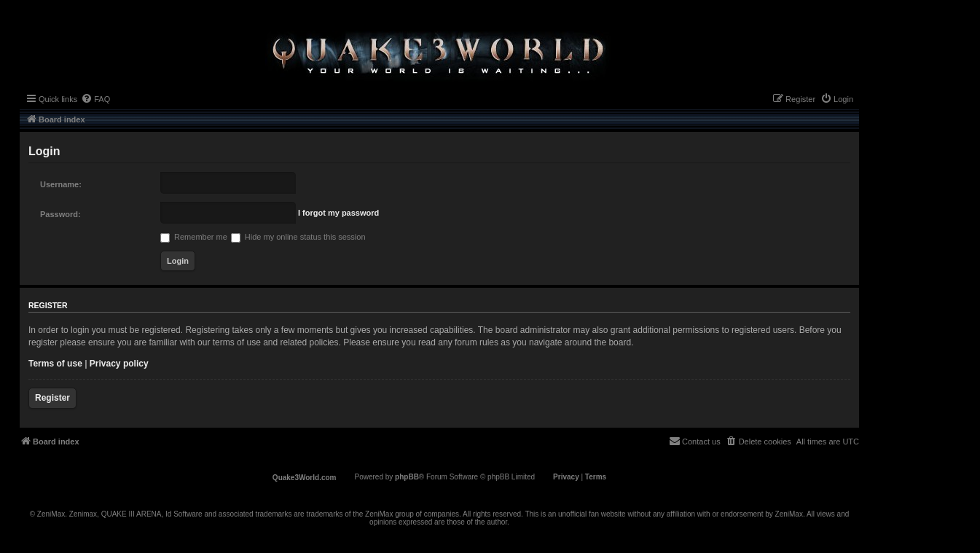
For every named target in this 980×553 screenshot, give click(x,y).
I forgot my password (338, 213)
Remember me (194, 237)
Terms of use (55, 364)
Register (52, 398)
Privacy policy (119, 364)
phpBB (407, 477)
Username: (61, 184)
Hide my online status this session (298, 237)
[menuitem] (95, 99)
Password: (60, 214)
